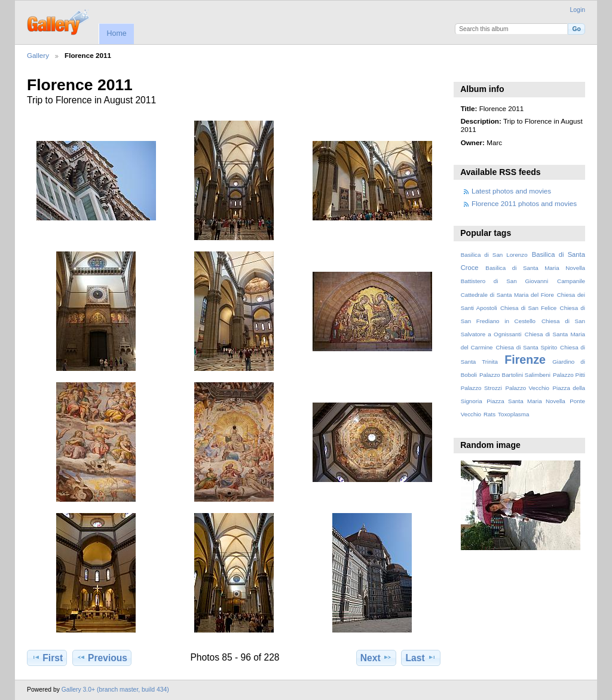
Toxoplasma (513, 414)
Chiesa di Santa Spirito (526, 347)
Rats (489, 414)
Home (116, 33)
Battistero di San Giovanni (504, 281)
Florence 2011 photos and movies (524, 203)
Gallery (38, 55)
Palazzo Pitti (569, 375)
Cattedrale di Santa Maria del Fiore (507, 295)
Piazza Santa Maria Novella (526, 401)
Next (376, 658)
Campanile (571, 281)
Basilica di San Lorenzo (494, 255)
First (47, 658)
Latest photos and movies (511, 191)
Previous (102, 658)
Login (578, 10)
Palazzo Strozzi (481, 388)
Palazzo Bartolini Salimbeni (515, 375)
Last (421, 658)
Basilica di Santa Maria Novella (535, 268)
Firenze (525, 360)
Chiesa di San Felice (528, 308)
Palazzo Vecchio (527, 388)
